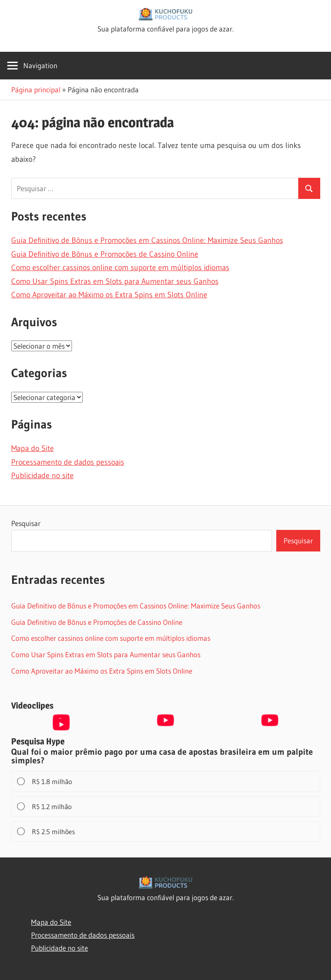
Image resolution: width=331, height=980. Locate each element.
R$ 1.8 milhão (45, 781)
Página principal (36, 90)
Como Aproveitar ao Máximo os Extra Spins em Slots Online (109, 295)
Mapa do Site (33, 448)
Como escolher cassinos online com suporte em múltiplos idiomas (120, 268)
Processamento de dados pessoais (68, 462)
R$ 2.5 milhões (47, 832)
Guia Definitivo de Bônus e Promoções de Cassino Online (105, 254)
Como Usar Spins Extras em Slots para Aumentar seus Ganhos (115, 281)
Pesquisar (26, 523)
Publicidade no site (42, 476)
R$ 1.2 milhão (45, 807)
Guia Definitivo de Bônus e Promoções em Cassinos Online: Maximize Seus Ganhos (147, 240)
